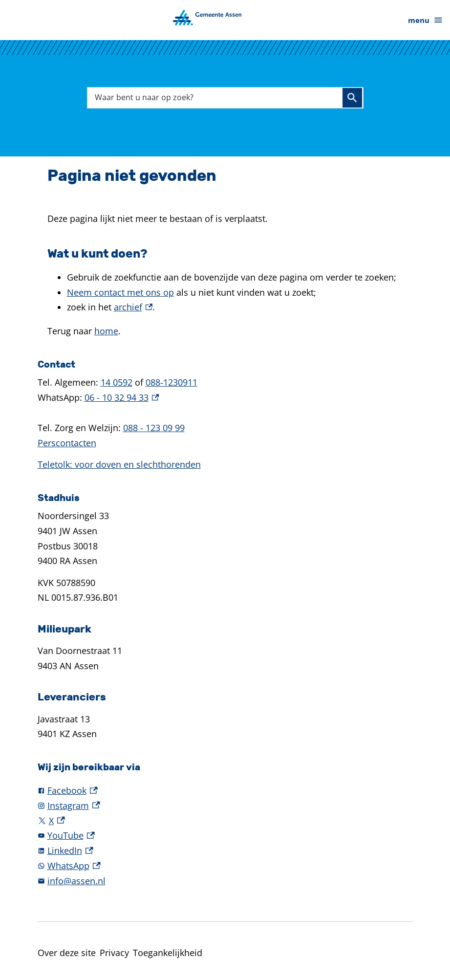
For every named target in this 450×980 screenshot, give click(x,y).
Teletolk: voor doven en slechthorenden (119, 464)
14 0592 (117, 382)
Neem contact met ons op (120, 292)
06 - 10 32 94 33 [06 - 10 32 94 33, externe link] (122, 397)
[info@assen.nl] (225, 881)
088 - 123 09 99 (154, 428)
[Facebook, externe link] (225, 791)
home (106, 331)
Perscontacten (67, 443)
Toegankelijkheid (168, 953)
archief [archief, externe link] (133, 307)
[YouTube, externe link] (225, 836)
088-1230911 (171, 382)
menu (426, 20)
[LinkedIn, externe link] (225, 851)
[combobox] (225, 98)
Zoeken (352, 98)
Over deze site (67, 953)
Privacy (114, 953)
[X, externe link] (225, 821)
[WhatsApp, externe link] (225, 866)
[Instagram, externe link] (225, 806)
